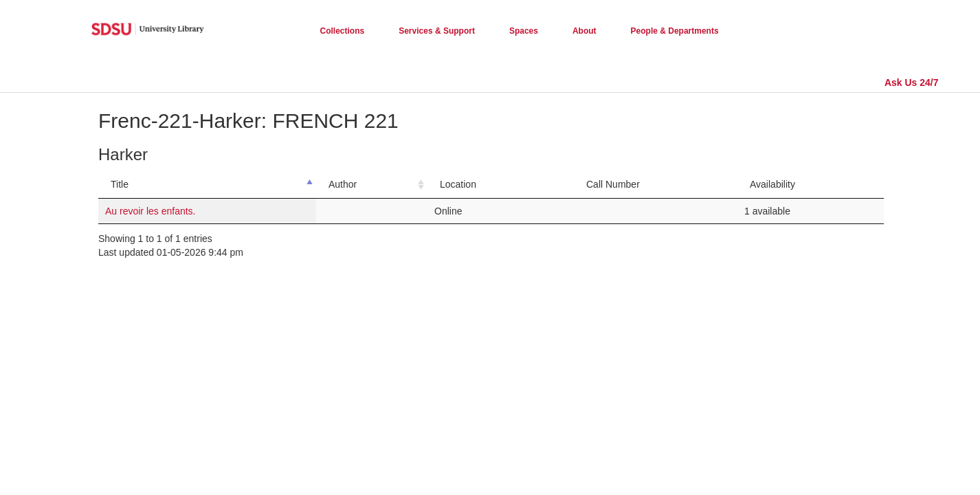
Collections (343, 31)
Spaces (524, 31)
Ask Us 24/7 (912, 82)
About (584, 31)
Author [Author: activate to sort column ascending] (343, 184)
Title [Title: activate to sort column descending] (120, 184)
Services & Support (437, 31)
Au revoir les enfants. (151, 211)
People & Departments (675, 31)
